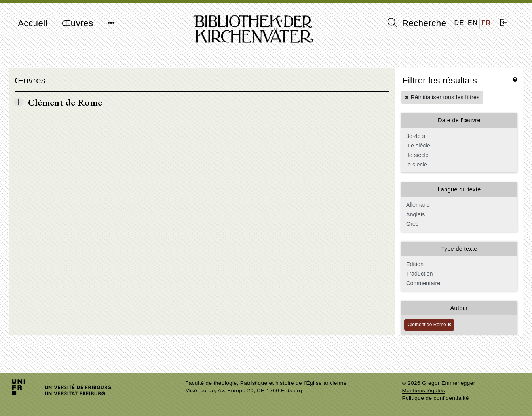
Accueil (33, 23)
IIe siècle (458, 155)
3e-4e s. (458, 136)
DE (459, 23)
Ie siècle (458, 165)
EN (473, 23)
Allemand (458, 205)
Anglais (458, 214)
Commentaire (458, 283)
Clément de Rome (429, 325)
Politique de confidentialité (436, 398)
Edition (458, 264)
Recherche (417, 23)
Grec (458, 224)
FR (486, 23)
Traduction (458, 274)
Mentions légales (424, 390)
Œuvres (78, 23)
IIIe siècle (458, 146)
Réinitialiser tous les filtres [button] (442, 97)
